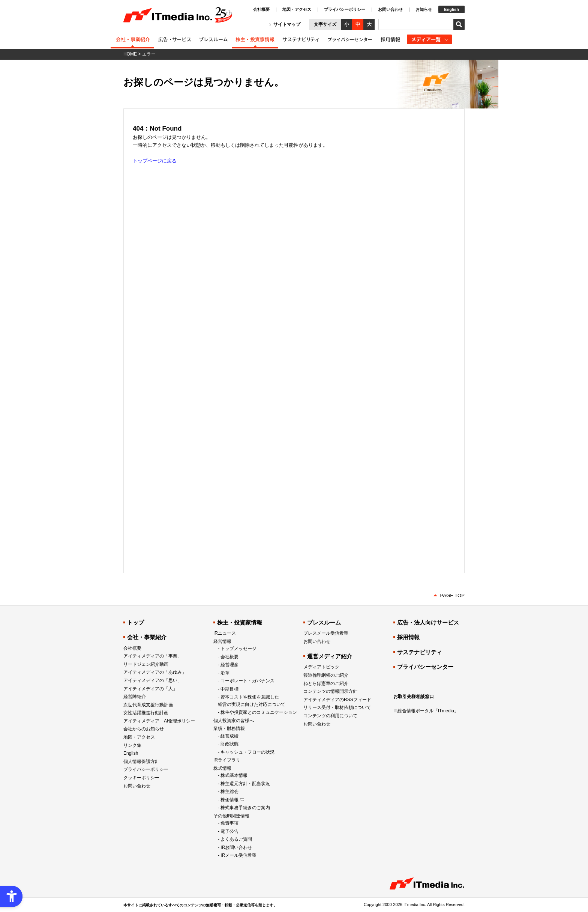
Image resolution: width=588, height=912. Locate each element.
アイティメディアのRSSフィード (337, 700)
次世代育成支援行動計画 (148, 705)
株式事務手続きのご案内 (245, 808)
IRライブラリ (227, 760)
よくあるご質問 (236, 839)
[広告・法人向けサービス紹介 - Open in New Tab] (175, 37)
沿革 (225, 673)
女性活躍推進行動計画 (146, 713)
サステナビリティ (420, 652)
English (451, 9)
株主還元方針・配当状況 (245, 784)
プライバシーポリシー (345, 9)
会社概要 (261, 9)
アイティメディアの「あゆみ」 (155, 672)
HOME (130, 54)
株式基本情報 (234, 775)
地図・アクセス (297, 9)
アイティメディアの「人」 (150, 689)
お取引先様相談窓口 (414, 697)
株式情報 (222, 768)
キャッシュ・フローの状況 (247, 752)
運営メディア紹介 (330, 656)
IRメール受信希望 (238, 855)
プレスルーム (324, 622)
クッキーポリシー (141, 778)
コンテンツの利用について (330, 716)
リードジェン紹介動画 (146, 664)
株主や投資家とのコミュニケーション (259, 712)
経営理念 (229, 665)
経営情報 (222, 641)
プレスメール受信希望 (326, 633)
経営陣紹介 (135, 697)
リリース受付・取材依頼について (337, 707)
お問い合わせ (390, 9)
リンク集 (132, 745)
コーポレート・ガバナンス (247, 681)
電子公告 (229, 831)
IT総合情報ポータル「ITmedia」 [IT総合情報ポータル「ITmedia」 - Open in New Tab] (426, 711)
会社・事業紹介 (147, 637)
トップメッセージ (238, 649)
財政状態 (229, 744)
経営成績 (229, 736)
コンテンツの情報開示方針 (330, 691)
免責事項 (229, 823)
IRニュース (225, 633)
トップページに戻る (155, 161)
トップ (136, 622)
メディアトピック (321, 667)
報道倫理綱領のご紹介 (326, 675)
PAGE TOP (452, 595)
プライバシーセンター (425, 667)
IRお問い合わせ (236, 847)
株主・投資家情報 (240, 622)
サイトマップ (287, 24)
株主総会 (229, 792)
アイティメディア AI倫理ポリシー (159, 721)
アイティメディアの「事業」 (153, 656)
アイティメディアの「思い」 (153, 680)
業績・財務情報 (229, 728)
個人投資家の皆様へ (234, 721)
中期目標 (229, 689)
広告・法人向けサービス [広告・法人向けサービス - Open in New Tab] (428, 622)
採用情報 (408, 637)
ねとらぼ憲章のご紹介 (326, 683)
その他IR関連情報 (231, 816)
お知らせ (424, 9)
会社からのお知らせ (144, 729)
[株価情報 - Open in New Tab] (232, 800)
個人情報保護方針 (141, 762)
